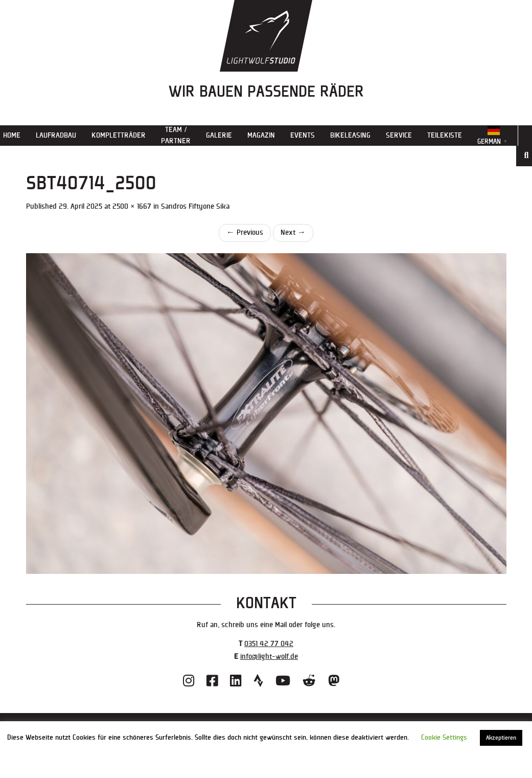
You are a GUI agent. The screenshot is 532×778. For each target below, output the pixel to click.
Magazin (261, 135)
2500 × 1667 (132, 206)
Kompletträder (119, 135)
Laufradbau (56, 135)
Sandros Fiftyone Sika (195, 206)
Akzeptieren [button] (501, 738)
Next (293, 232)
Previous (245, 232)
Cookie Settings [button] (444, 738)
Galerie (219, 135)
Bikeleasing (350, 135)
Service (399, 135)
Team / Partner (176, 135)
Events (303, 135)
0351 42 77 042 (269, 644)
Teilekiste (445, 135)
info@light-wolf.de (269, 657)
